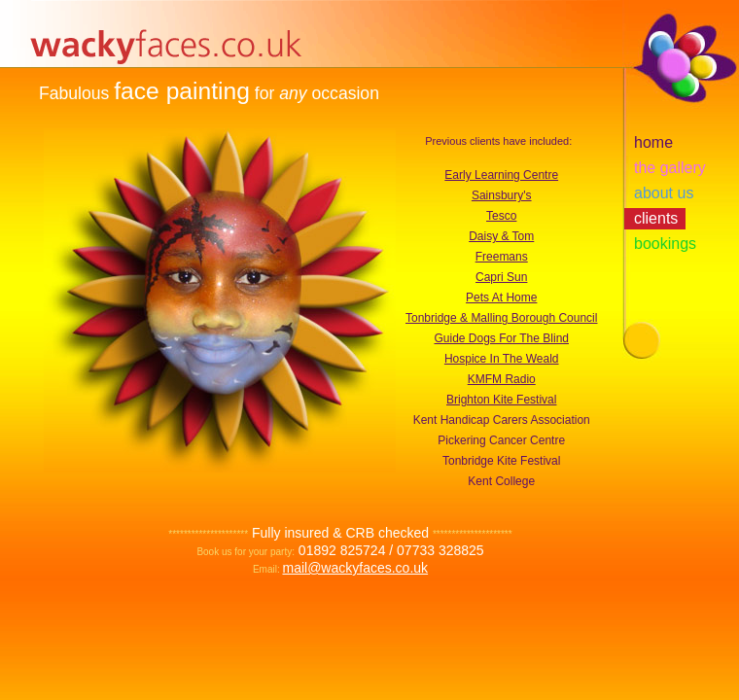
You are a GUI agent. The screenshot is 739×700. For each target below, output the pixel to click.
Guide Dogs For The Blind (501, 338)
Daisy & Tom (501, 236)
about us (664, 193)
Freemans (502, 257)
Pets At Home (501, 297)
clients (656, 218)
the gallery (670, 168)
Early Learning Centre (501, 175)
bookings (665, 244)
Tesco (501, 216)
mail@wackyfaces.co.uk (355, 568)
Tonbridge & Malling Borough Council (501, 318)
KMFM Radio (502, 379)
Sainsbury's (502, 195)
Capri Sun (501, 277)
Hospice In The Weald (502, 359)
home (653, 142)
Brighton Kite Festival (501, 400)
